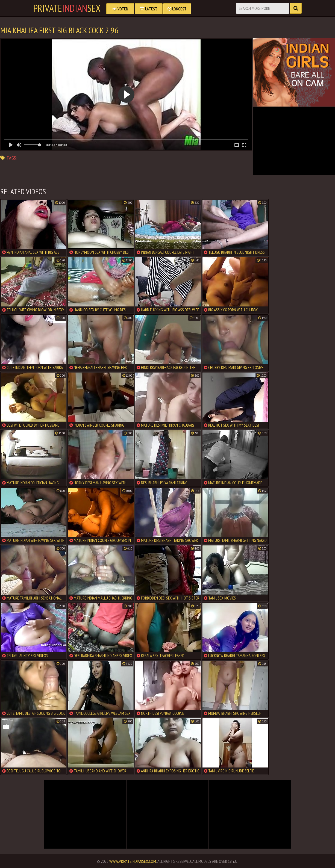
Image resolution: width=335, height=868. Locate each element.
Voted (120, 9)
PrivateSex (67, 8)
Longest (177, 9)
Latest (149, 9)
